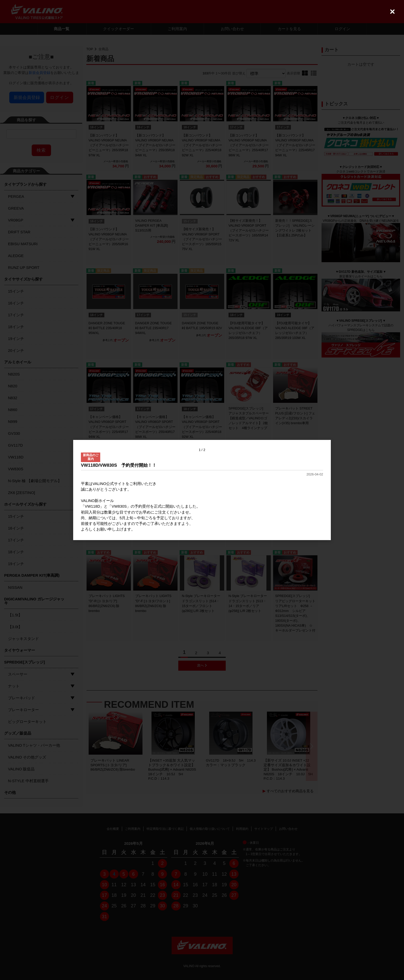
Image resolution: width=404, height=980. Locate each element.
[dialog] (202, 490)
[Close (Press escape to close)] (392, 12)
